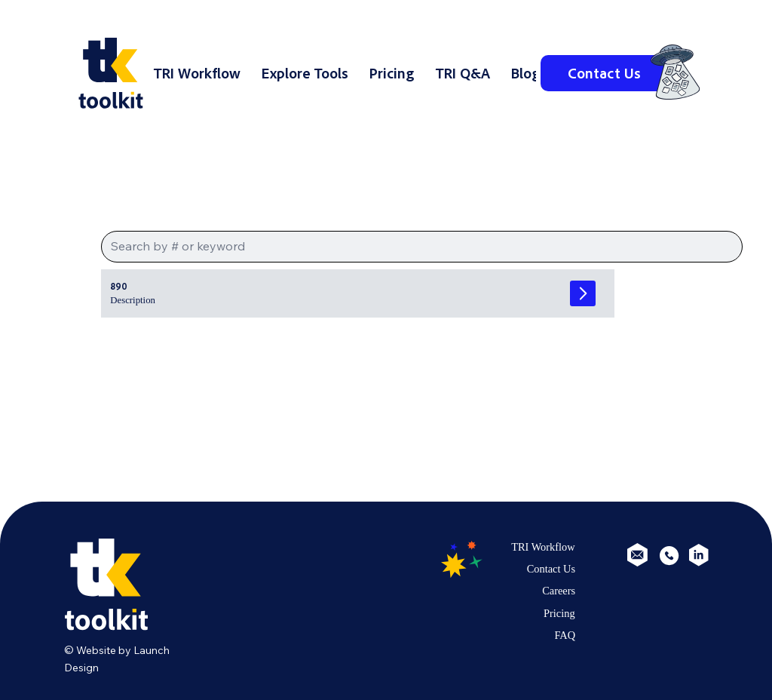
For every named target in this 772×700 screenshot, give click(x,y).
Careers (559, 591)
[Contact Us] (604, 73)
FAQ (565, 635)
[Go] (583, 293)
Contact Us (551, 569)
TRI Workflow (543, 547)
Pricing (559, 613)
